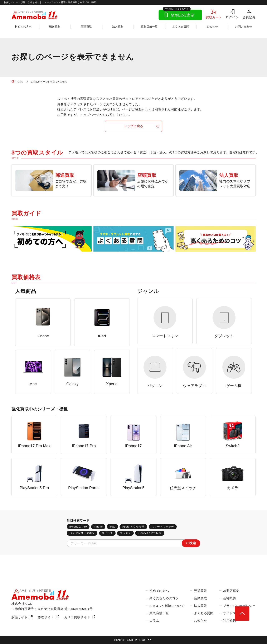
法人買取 (118, 27)
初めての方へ (23, 27)
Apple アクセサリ (133, 527)
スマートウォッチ (163, 527)
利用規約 (229, 621)
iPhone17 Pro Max (150, 533)
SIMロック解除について (167, 606)
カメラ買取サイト (77, 617)
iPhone (98, 527)
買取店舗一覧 (149, 27)
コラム (154, 621)
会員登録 (249, 17)
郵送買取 (55, 27)
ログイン (232, 17)
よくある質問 (181, 27)
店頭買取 (86, 27)
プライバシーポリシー (239, 606)
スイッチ (107, 533)
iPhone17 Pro (78, 527)
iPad (112, 527)
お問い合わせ (244, 27)
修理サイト (46, 617)
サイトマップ (233, 613)
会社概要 (229, 598)
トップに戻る (133, 126)
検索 (193, 543)
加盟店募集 (231, 591)
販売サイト (20, 617)
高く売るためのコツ (164, 598)
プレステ (125, 533)
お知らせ (212, 27)
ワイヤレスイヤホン (82, 533)
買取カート (214, 17)
